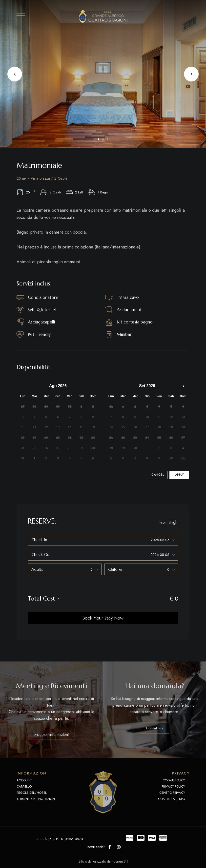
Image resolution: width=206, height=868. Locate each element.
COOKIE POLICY (174, 780)
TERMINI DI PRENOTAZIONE (37, 799)
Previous (15, 74)
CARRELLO (24, 786)
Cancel (158, 475)
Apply (180, 475)
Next (191, 74)
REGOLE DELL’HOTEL (32, 793)
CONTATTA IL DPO (172, 799)
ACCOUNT (24, 780)
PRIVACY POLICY (173, 786)
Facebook (110, 847)
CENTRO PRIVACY (172, 793)
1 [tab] (99, 139)
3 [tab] (107, 139)
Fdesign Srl (120, 861)
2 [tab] (103, 139)
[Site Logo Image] (103, 17)
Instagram (119, 847)
